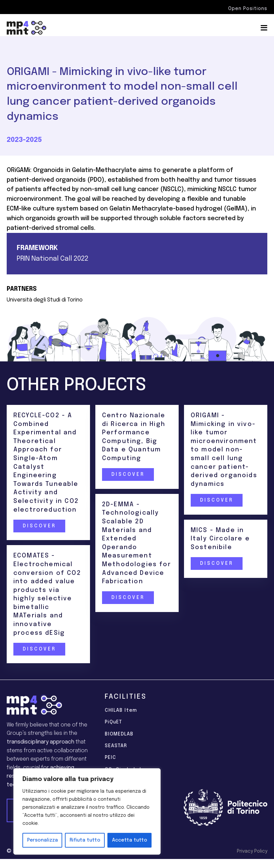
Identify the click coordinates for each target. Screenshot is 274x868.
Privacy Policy (252, 851)
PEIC (110, 758)
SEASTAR (116, 746)
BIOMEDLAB (119, 734)
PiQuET (113, 722)
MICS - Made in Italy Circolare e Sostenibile (220, 539)
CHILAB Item (121, 710)
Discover (39, 526)
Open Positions (248, 9)
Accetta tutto (130, 840)
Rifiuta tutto (85, 840)
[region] (87, 811)
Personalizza (42, 840)
